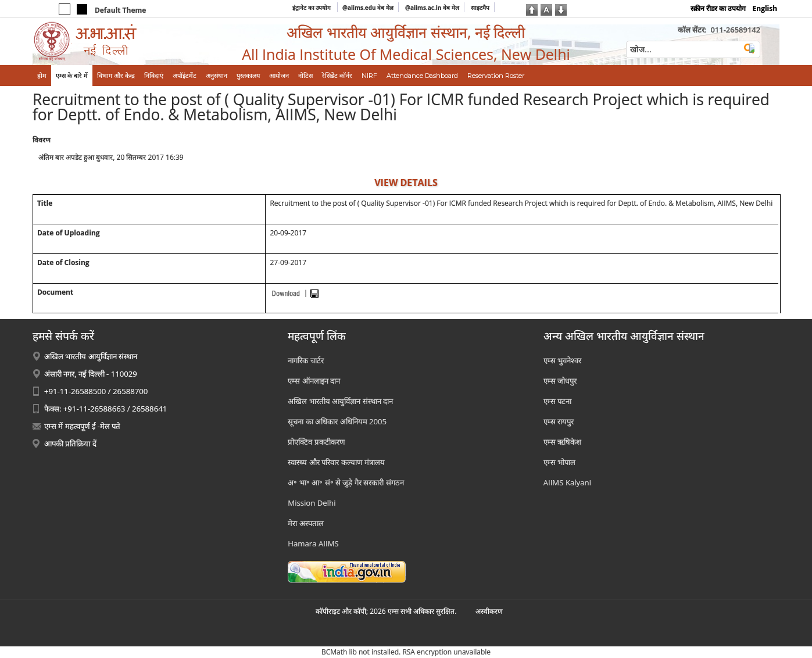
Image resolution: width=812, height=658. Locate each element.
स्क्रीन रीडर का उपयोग (718, 8)
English (765, 8)
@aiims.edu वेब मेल (368, 8)
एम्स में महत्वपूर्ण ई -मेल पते (82, 426)
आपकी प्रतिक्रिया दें (70, 444)
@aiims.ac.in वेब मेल (432, 8)
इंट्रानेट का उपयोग (312, 8)
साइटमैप (480, 8)
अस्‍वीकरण (489, 611)
